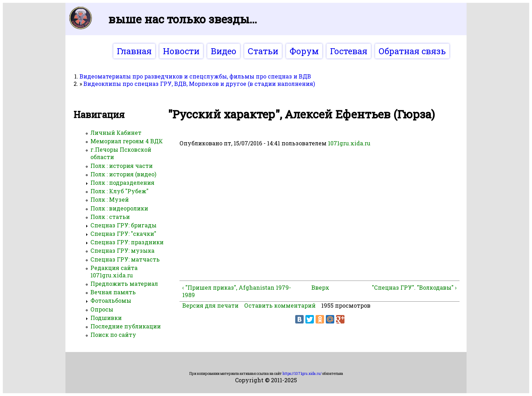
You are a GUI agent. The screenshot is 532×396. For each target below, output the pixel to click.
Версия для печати (210, 305)
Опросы (102, 309)
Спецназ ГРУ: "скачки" (123, 234)
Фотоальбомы (111, 300)
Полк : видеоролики (119, 208)
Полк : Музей (110, 199)
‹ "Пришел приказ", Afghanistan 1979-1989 (237, 291)
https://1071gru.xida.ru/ (302, 374)
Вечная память (113, 292)
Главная (134, 51)
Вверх (317, 287)
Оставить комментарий (280, 305)
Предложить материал (124, 284)
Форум (304, 51)
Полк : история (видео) (123, 174)
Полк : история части (122, 166)
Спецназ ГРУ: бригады (123, 225)
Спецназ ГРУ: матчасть (125, 259)
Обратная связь (412, 51)
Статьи (263, 51)
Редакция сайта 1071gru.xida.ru (114, 271)
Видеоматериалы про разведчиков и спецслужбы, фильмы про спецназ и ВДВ (195, 76)
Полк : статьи (110, 217)
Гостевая (349, 51)
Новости (181, 51)
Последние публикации (126, 326)
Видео (224, 51)
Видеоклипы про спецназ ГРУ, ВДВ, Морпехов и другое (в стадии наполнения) (199, 84)
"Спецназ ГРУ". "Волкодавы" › (414, 287)
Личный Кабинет (116, 133)
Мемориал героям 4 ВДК (127, 141)
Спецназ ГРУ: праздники (127, 242)
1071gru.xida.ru (349, 143)
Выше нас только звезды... (183, 19)
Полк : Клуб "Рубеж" (119, 191)
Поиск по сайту (113, 335)
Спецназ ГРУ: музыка (122, 250)
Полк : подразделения (122, 183)
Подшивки (106, 318)
